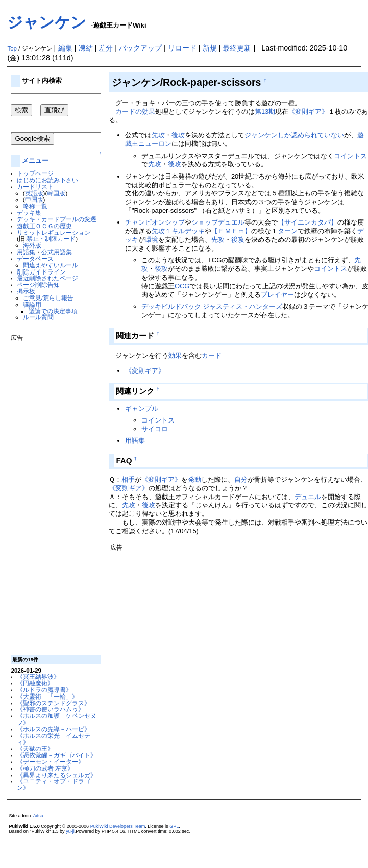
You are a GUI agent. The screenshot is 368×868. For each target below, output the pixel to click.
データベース (35, 258)
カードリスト (35, 187)
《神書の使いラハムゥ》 (51, 709)
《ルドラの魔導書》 (44, 690)
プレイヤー (277, 295)
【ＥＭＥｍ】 (231, 231)
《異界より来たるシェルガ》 (57, 775)
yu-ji (70, 831)
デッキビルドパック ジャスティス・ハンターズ (212, 306)
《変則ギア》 (308, 111)
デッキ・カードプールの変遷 (57, 219)
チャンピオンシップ (155, 222)
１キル (175, 231)
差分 (106, 48)
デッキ (195, 231)
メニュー (35, 160)
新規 (210, 48)
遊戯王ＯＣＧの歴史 (44, 226)
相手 (128, 479)
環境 (152, 240)
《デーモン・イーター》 (51, 762)
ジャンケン (47, 22)
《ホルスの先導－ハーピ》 (54, 729)
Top (12, 48)
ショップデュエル (218, 222)
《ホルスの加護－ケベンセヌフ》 (57, 719)
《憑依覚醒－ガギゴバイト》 (57, 755)
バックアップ (140, 48)
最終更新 (237, 48)
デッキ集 (29, 213)
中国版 (34, 199)
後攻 (178, 135)
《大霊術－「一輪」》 (47, 696)
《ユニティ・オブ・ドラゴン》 (54, 784)
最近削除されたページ (47, 278)
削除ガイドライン (41, 272)
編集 (65, 48)
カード (212, 355)
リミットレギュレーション (54, 232)
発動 (194, 479)
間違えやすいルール (51, 265)
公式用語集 (57, 252)
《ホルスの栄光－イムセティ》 (54, 739)
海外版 (32, 245)
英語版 (34, 193)
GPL (174, 826)
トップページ (35, 173)
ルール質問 (38, 317)
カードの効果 (135, 111)
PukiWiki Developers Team (118, 826)
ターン (288, 231)
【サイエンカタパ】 (308, 222)
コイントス (350, 156)
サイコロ (155, 429)
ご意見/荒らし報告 (48, 298)
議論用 (32, 304)
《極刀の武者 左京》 (45, 768)
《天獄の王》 (35, 748)
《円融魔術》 (35, 683)
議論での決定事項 (53, 311)
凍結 (86, 48)
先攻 (158, 135)
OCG (182, 286)
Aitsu (38, 816)
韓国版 (56, 193)
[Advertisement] (52, 494)
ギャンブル (142, 408)
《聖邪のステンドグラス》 (54, 703)
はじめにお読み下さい (47, 180)
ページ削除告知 (38, 284)
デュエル (308, 497)
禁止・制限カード (51, 239)
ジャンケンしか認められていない (294, 135)
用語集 (26, 252)
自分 (241, 479)
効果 (175, 355)
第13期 (265, 111)
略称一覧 (35, 206)
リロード (182, 48)
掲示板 (26, 291)
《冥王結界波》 (38, 676)
